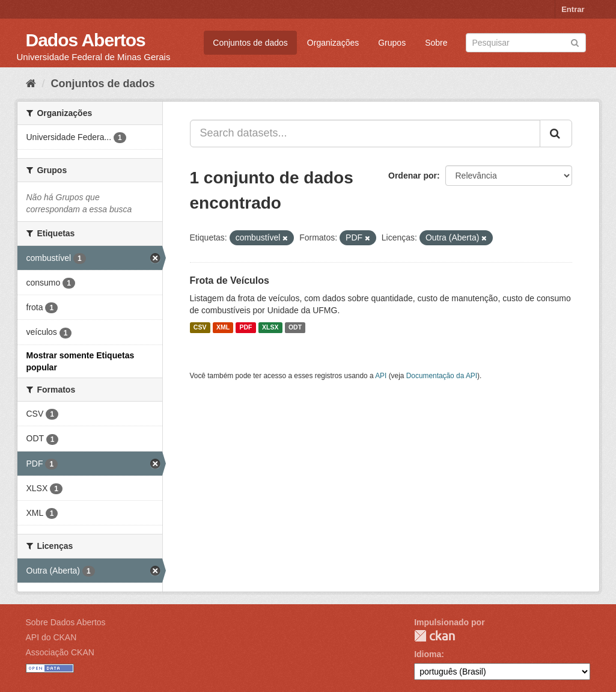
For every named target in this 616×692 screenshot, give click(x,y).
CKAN (435, 636)
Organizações (333, 43)
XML (223, 328)
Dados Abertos (86, 40)
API (381, 376)
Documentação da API (442, 376)
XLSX (270, 328)
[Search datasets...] (365, 133)
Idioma (428, 654)
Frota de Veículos (230, 280)
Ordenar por (413, 176)
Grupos (392, 43)
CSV (200, 328)
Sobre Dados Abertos (66, 622)
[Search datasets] (526, 43)
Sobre (436, 43)
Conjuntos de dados (250, 43)
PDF (246, 328)
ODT (295, 328)
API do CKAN (51, 637)
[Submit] (575, 42)
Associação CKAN (60, 652)
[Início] (31, 84)
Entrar (573, 9)
